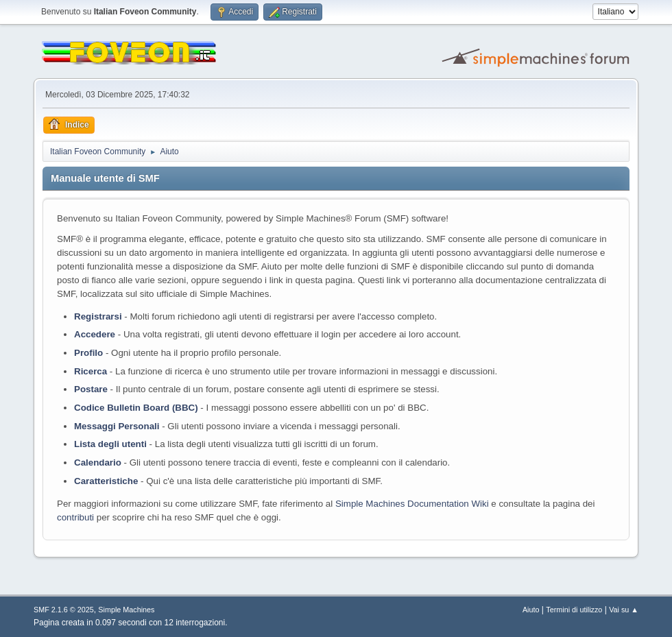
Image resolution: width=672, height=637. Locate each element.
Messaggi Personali (117, 426)
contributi (75, 517)
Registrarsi (98, 316)
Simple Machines (126, 610)
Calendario (98, 462)
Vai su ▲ (624, 610)
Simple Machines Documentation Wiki (412, 504)
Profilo (88, 353)
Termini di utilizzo (574, 610)
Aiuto (531, 610)
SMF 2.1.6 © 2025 (64, 610)
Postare (91, 389)
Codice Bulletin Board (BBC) (136, 408)
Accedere (95, 334)
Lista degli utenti (110, 444)
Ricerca (91, 371)
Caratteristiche (106, 481)
